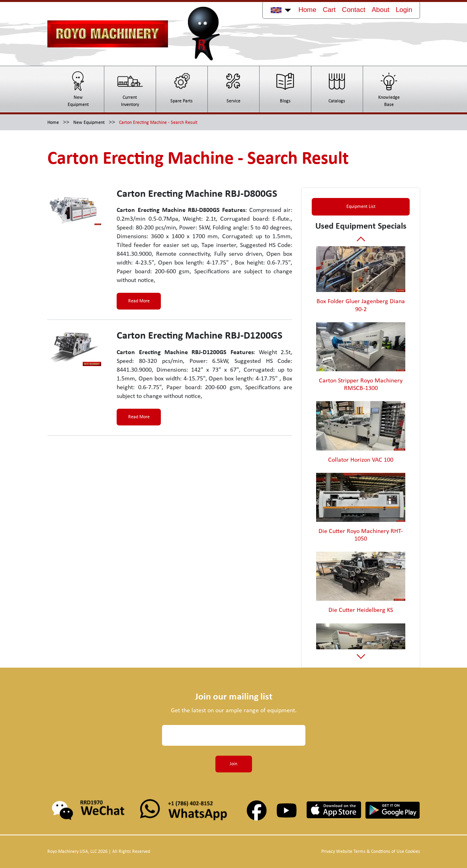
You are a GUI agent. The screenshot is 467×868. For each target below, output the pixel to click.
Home (307, 10)
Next (361, 655)
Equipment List (361, 207)
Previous (361, 240)
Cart (329, 10)
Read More (139, 301)
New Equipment (89, 123)
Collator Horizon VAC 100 (361, 460)
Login (404, 10)
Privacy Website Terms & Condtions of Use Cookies (371, 852)
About (380, 10)
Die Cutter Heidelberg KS (361, 610)
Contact (354, 10)
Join (233, 764)
